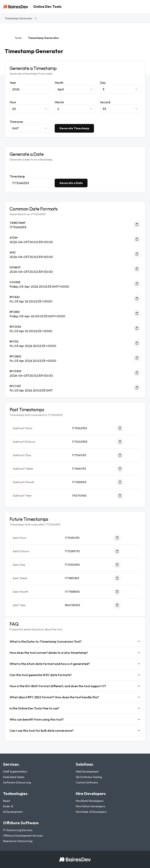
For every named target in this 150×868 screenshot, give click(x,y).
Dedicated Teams (14, 777)
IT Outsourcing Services (18, 830)
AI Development (13, 812)
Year (13, 83)
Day (103, 83)
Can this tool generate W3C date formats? (75, 675)
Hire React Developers (90, 801)
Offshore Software (22, 823)
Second (105, 102)
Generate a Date (71, 183)
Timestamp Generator (21, 18)
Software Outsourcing (17, 782)
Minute (59, 102)
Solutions (85, 764)
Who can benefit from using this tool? (75, 719)
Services (12, 764)
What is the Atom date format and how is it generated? (75, 664)
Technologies (16, 794)
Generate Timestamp (74, 128)
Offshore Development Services (23, 836)
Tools (18, 38)
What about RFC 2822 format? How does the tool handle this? (75, 697)
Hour (13, 102)
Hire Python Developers (91, 806)
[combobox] (75, 89)
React (7, 801)
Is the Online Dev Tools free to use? (75, 708)
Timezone (16, 122)
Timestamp (17, 176)
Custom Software (87, 782)
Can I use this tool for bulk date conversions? (75, 731)
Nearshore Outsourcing (18, 841)
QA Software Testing (89, 777)
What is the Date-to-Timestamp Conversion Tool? (75, 641)
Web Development (87, 772)
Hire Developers (92, 794)
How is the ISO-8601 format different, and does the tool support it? (75, 686)
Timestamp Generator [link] (44, 38)
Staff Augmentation (15, 772)
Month (59, 83)
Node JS (8, 806)
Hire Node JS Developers (91, 812)
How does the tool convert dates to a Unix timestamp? (75, 653)
